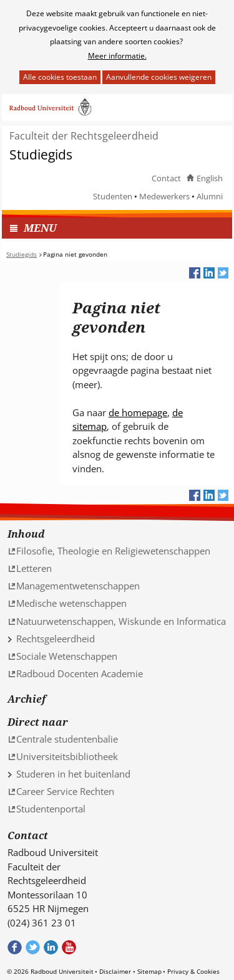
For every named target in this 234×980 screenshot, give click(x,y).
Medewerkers (164, 196)
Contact (166, 178)
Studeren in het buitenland (73, 774)
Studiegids (41, 155)
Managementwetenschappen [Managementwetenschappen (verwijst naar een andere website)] (78, 586)
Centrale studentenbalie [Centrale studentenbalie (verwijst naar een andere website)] (67, 739)
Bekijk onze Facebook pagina (15, 947)
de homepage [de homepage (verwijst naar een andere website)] (138, 412)
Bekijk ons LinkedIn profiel (51, 947)
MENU (40, 228)
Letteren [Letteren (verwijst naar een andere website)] (34, 568)
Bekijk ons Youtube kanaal (69, 947)
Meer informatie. (117, 56)
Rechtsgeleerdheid (56, 639)
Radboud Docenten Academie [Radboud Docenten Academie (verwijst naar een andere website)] (80, 673)
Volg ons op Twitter (33, 947)
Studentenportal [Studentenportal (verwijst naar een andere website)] (51, 809)
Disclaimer (115, 971)
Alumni (210, 196)
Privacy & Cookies (193, 971)
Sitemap (149, 971)
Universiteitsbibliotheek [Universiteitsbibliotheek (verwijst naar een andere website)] (67, 756)
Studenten (113, 196)
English (210, 178)
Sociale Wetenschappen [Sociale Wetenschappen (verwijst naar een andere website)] (67, 656)
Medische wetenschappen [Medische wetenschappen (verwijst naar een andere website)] (71, 603)
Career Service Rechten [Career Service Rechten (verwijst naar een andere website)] (65, 791)
